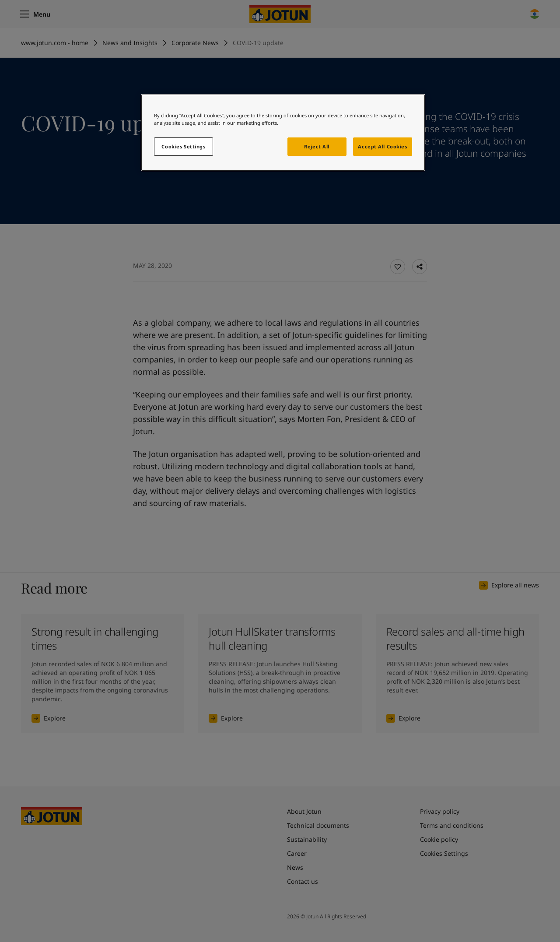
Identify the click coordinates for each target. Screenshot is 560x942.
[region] (283, 133)
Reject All (317, 146)
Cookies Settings (183, 146)
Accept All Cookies (382, 146)
